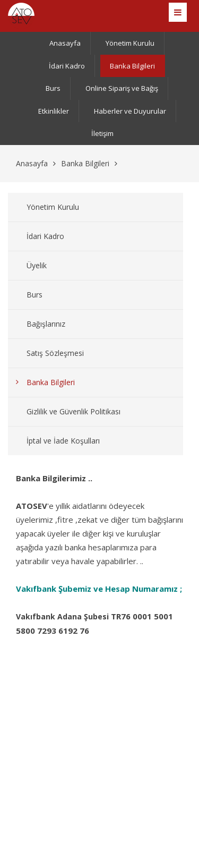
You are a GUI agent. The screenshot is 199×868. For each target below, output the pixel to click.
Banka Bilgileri (132, 66)
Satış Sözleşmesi (55, 353)
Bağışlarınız (46, 324)
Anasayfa (65, 43)
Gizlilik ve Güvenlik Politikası (73, 411)
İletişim (102, 133)
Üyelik (37, 265)
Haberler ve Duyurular (130, 111)
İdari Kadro (67, 66)
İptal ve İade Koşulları (63, 441)
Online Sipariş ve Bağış (122, 88)
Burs (53, 88)
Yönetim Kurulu (130, 43)
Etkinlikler (54, 111)
